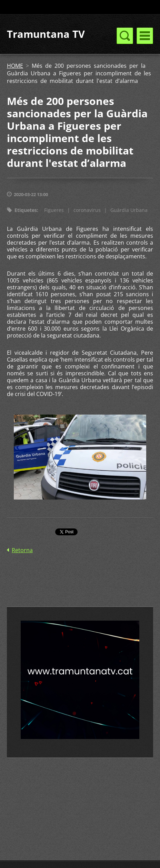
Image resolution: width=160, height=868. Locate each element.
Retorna (22, 550)
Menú (145, 36)
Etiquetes (26, 210)
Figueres (54, 210)
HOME (15, 66)
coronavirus (87, 210)
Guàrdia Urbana (129, 210)
